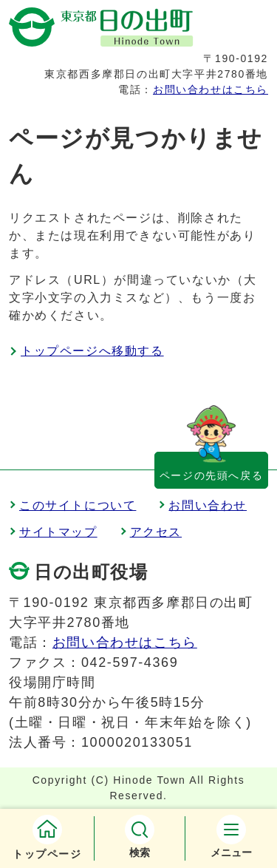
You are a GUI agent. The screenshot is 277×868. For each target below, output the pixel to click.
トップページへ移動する (92, 351)
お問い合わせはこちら (211, 89)
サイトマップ (58, 532)
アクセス (156, 532)
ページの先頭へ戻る (211, 475)
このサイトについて (78, 505)
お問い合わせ (208, 505)
